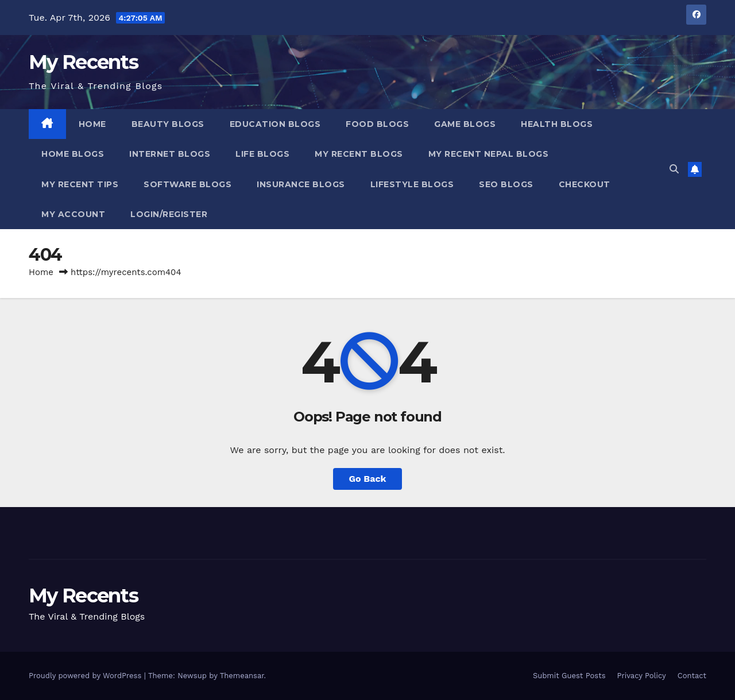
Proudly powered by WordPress (86, 676)
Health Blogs (557, 124)
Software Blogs (187, 184)
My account (73, 214)
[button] (674, 169)
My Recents (83, 62)
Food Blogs (377, 124)
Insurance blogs (301, 184)
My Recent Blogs (359, 154)
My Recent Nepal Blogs (489, 154)
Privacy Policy (642, 676)
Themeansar (242, 676)
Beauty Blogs (168, 124)
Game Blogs (465, 124)
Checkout (585, 184)
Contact (692, 676)
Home (92, 124)
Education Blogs (275, 124)
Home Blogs (73, 154)
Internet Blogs (170, 154)
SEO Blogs (506, 184)
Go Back (368, 479)
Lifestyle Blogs (412, 184)
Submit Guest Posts (569, 676)
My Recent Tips (80, 184)
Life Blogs (262, 154)
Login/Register (169, 214)
